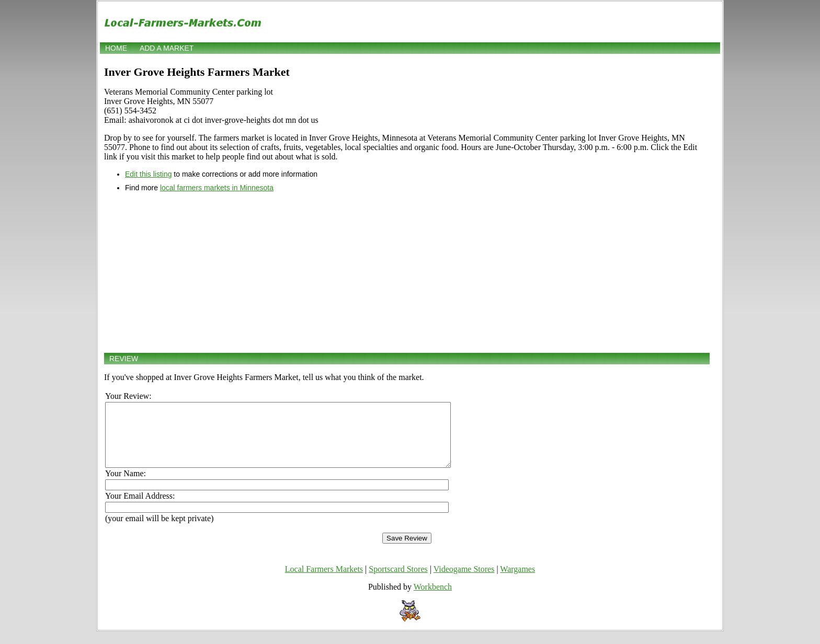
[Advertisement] (407, 272)
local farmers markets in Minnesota (217, 188)
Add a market (167, 48)
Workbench (433, 599)
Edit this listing (148, 174)
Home (116, 48)
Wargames (517, 582)
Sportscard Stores (398, 582)
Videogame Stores (464, 582)
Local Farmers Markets (324, 582)
